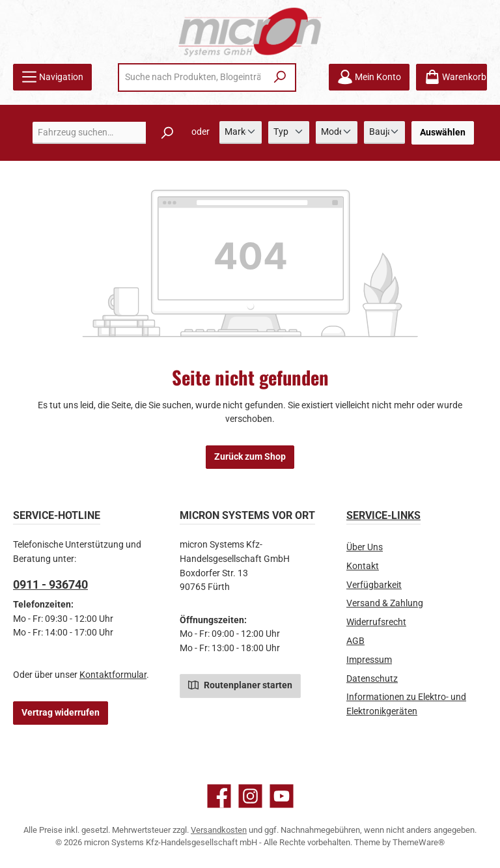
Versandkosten (219, 830)
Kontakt (363, 566)
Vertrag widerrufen (61, 713)
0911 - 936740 (50, 584)
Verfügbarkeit (374, 585)
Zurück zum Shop (250, 457)
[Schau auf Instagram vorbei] (250, 796)
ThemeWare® (419, 842)
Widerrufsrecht (376, 622)
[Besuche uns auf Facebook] (219, 796)
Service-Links (383, 515)
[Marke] (241, 133)
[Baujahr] (384, 133)
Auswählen (443, 133)
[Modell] (336, 133)
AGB (355, 641)
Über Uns (365, 547)
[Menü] (52, 77)
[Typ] (289, 133)
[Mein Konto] (369, 77)
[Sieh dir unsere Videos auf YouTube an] (282, 796)
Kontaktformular (113, 675)
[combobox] (193, 77)
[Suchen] (280, 77)
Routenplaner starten (240, 684)
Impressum (369, 660)
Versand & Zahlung (385, 603)
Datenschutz (372, 679)
